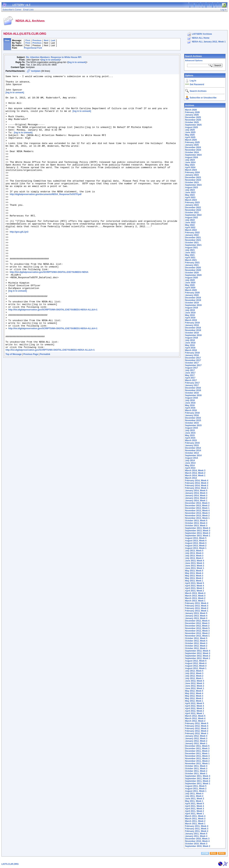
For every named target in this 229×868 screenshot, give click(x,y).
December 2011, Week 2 (197, 751)
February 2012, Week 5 (197, 723)
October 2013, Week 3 (196, 526)
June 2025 (190, 132)
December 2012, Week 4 (197, 621)
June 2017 (190, 373)
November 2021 (193, 240)
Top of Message (14, 408)
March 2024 (191, 170)
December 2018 (193, 328)
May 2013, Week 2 (194, 578)
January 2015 (192, 445)
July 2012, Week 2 (194, 676)
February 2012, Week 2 (197, 731)
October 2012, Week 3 (196, 643)
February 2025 (192, 142)
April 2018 (190, 348)
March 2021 (191, 260)
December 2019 (193, 298)
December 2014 (193, 448)
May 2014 (190, 465)
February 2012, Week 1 (197, 733)
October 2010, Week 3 (196, 844)
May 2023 (190, 195)
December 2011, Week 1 (197, 754)
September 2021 (193, 245)
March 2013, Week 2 (195, 598)
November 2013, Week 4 (197, 511)
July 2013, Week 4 (194, 553)
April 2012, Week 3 (195, 708)
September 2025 (193, 125)
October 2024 (192, 152)
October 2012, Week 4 (196, 641)
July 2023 (190, 190)
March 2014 (191, 478)
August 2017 (192, 368)
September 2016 (193, 395)
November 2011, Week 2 (197, 761)
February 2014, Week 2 (197, 486)
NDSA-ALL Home (201, 38)
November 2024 (193, 150)
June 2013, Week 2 (195, 566)
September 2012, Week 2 (198, 656)
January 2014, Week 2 (196, 498)
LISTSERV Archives (202, 34)
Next (46, 40)
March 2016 (191, 410)
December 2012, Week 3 (197, 623)
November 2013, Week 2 (197, 516)
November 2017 (193, 360)
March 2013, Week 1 (195, 601)
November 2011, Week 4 (197, 756)
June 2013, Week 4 (195, 561)
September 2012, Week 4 (198, 651)
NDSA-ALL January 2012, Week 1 (209, 42)
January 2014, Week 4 (196, 493)
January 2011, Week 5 (196, 834)
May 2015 (190, 435)
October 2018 (192, 333)
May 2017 (190, 375)
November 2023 (193, 180)
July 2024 (190, 160)
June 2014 (190, 463)
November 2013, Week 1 (197, 518)
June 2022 (190, 223)
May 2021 (190, 255)
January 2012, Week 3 (196, 738)
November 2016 (193, 390)
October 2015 (192, 423)
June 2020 (190, 283)
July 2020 (190, 280)
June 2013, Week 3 (195, 563)
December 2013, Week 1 (197, 508)
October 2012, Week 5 (196, 638)
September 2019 (193, 305)
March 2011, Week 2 (195, 821)
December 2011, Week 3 (197, 748)
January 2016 (192, 415)
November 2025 (193, 120)
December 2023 (193, 177)
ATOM (205, 853)
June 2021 (190, 253)
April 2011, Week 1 (195, 814)
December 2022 (193, 208)
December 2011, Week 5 (197, 746)
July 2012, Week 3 (194, 673)
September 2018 (193, 335)
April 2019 (190, 318)
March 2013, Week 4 (195, 593)
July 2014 (190, 460)
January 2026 (192, 115)
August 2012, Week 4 (196, 663)
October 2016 (192, 393)
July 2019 (190, 310)
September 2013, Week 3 (198, 531)
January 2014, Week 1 (196, 501)
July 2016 (190, 400)
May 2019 (190, 315)
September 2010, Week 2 (198, 846)
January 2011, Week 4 (196, 836)
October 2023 (192, 182)
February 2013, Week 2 (197, 608)
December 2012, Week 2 (197, 626)
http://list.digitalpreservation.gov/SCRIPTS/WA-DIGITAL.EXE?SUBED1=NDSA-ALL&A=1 (53, 356)
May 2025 (190, 135)
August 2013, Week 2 (196, 546)
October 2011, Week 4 (196, 766)
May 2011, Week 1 (194, 801)
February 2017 (192, 383)
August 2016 (192, 398)
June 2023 (190, 192)
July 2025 (190, 130)
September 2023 (193, 185)
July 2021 (190, 250)
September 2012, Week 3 (198, 653)
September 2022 (193, 215)
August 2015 (192, 428)
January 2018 (192, 355)
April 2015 (190, 438)
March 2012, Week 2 (195, 721)
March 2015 (191, 440)
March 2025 (191, 140)
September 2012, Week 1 (198, 658)
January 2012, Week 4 (196, 736)
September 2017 (193, 365)
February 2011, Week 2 (197, 831)
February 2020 (192, 293)
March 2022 (191, 230)
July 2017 (190, 370)
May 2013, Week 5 (194, 571)
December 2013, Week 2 (197, 506)
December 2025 (193, 117)
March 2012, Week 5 (195, 716)
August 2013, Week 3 (196, 543)
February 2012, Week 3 (197, 728)
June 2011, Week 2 (195, 799)
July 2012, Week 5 (194, 671)
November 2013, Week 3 (197, 513)
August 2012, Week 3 (196, 666)
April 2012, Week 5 (195, 703)
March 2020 (191, 290)
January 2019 (192, 325)
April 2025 (190, 137)
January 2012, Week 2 (196, 741)
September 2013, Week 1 (198, 536)
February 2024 (192, 172)
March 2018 (191, 350)
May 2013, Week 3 (194, 576)
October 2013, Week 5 (196, 521)
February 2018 (192, 353)
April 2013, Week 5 (195, 583)
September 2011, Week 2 (198, 781)
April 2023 (190, 198)
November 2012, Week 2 (197, 633)
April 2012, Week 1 (195, 713)
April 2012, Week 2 (195, 711)
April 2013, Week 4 (195, 586)
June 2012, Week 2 (195, 686)
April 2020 (190, 288)
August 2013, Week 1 (196, 548)
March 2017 (191, 380)
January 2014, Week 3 (196, 496)
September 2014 (193, 455)
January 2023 (192, 205)
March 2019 (191, 320)
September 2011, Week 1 (198, 784)
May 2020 (190, 285)
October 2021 (192, 243)
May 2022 (190, 225)
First (28, 40)
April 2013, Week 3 (195, 588)
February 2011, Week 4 (197, 826)
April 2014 (190, 468)
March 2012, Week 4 (195, 718)
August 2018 (192, 338)
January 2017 (192, 385)
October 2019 (192, 303)
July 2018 (190, 340)
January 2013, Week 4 (196, 616)
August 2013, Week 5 (196, 538)
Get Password (197, 84)
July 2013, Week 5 (194, 551)
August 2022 (192, 218)
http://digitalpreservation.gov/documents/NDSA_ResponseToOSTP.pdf (46, 218)
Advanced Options (194, 60)
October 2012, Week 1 (196, 648)
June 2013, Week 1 (195, 568)
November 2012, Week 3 (197, 631)
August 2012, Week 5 (196, 661)
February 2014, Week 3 (197, 483)
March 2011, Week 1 (195, 824)
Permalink (45, 408)
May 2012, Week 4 (194, 693)
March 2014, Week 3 (195, 470)
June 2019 (190, 313)
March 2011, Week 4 (195, 816)
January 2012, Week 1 (196, 743)
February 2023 (192, 203)
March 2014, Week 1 (195, 476)
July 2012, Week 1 (194, 678)
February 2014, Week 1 (197, 488)
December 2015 (193, 418)
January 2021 (192, 265)
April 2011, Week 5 (195, 804)
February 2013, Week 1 (197, 611)
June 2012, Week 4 (195, 681)
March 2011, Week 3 (195, 819)
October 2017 (192, 363)
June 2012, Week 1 (195, 688)
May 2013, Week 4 (194, 573)
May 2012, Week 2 (194, 698)
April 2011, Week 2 (195, 811)
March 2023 (191, 200)
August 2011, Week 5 (196, 786)
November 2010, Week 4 (197, 841)
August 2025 (192, 127)
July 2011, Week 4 (194, 794)
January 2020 (192, 295)
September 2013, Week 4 (198, 528)
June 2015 (190, 433)
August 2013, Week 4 (196, 541)
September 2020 (193, 275)
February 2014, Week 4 (197, 481)
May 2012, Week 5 (194, 691)
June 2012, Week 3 (195, 683)
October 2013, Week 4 (196, 523)
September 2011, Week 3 (198, 779)
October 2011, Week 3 (196, 769)
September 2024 (193, 155)
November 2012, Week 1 (197, 636)
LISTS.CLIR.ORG (10, 864)
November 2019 (193, 300)
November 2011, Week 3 (197, 759)
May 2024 (190, 165)
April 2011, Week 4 (195, 806)
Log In (193, 81)
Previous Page (31, 408)
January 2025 (192, 145)
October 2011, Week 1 (196, 774)
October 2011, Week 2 (196, 771)
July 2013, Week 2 (194, 558)
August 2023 (192, 187)
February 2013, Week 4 (197, 603)
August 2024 (192, 157)
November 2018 (193, 330)
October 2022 (192, 213)
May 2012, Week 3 (194, 696)
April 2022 (190, 228)
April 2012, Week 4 (195, 706)
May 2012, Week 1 (194, 701)
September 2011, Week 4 (198, 776)
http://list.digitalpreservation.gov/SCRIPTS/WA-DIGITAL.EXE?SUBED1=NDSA (49, 311)
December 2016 (193, 388)
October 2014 (192, 453)
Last (53, 40)
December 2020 (193, 268)
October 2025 (192, 122)
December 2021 (193, 238)
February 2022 (192, 233)
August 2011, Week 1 (196, 791)
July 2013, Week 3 (194, 556)
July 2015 (190, 430)
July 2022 (190, 220)
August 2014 (192, 458)
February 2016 (192, 413)
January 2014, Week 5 (196, 491)
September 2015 (193, 425)
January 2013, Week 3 (196, 618)
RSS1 (214, 853)
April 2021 (190, 258)
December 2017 (193, 358)
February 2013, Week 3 (197, 606)
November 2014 (193, 450)
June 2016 (190, 403)
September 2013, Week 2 (198, 533)
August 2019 (192, 308)
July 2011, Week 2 (194, 796)
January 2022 (192, 235)
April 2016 (190, 408)
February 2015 (192, 443)
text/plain (36, 71)
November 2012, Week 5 (197, 628)
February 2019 (192, 323)
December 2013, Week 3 (197, 503)
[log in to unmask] (50, 60)
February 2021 (192, 263)
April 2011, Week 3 (195, 809)
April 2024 (190, 167)
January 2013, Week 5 (196, 613)
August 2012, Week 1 (196, 668)
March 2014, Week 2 (195, 473)
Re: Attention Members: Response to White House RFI (54, 57)
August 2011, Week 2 (196, 789)
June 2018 (190, 343)
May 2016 (190, 405)
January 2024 (192, 175)
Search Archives (194, 56)
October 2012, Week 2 (196, 646)
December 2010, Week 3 (197, 839)
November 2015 (193, 420)
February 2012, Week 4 (197, 726)
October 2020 (192, 273)
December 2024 (193, 147)
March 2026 (191, 110)
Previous (37, 40)
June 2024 (190, 162)
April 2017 (190, 378)
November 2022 (193, 210)
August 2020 (192, 278)
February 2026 (192, 112)
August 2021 (192, 248)
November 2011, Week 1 (197, 764)
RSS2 (222, 853)
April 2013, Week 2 (195, 591)
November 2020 (193, 270)
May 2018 (190, 345)
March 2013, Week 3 (195, 596)
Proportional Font (33, 48)
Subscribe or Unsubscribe (203, 98)
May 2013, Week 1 (194, 581)
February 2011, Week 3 (197, 829)
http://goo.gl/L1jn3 (19, 263)
